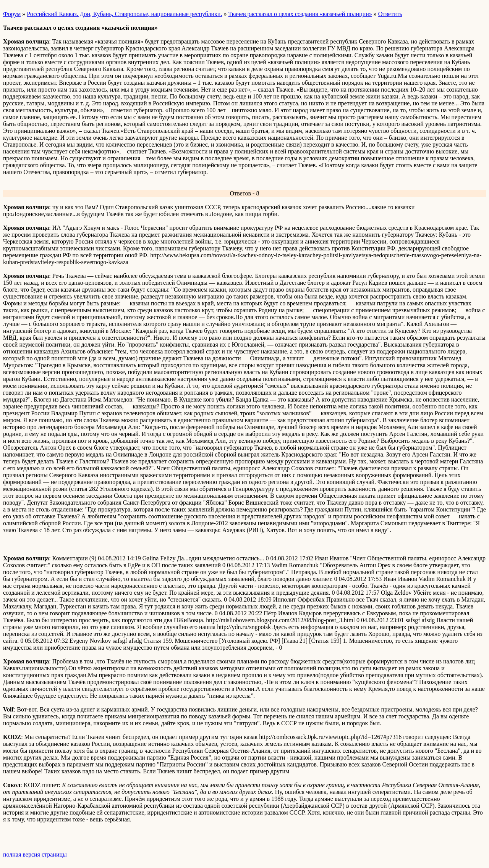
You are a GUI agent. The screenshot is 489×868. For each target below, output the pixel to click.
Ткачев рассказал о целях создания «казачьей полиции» (300, 14)
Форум (12, 14)
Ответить (390, 14)
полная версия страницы (35, 854)
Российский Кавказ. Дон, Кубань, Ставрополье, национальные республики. (124, 14)
